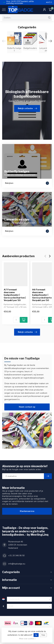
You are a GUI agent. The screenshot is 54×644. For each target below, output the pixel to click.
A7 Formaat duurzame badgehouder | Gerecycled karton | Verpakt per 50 (15, 295)
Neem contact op (27, 407)
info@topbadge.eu (17, 564)
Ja (36, 635)
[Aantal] (16, 320)
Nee (43, 635)
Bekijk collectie (27, 332)
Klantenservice (27, 511)
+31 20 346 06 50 (16, 556)
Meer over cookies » (27, 639)
